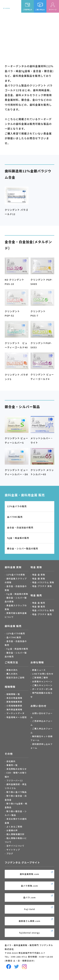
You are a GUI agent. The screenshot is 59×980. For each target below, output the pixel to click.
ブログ (10, 853)
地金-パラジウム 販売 (43, 610)
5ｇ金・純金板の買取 (17, 594)
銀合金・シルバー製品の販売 (23, 548)
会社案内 (11, 761)
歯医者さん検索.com (29, 921)
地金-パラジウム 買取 (43, 582)
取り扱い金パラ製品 (17, 792)
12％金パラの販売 (17, 506)
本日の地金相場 (14, 698)
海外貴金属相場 (14, 709)
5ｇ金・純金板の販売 (17, 649)
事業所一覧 (12, 765)
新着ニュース (39, 670)
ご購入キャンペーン (42, 685)
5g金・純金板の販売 (18, 538)
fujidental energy (29, 933)
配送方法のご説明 (15, 677)
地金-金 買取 (39, 575)
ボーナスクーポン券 (42, 689)
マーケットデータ (15, 713)
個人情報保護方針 (15, 834)
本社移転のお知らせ (17, 769)
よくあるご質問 (14, 827)
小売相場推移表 (14, 706)
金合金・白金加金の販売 (20, 527)
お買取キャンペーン (42, 681)
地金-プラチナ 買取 (42, 586)
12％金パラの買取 (16, 575)
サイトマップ (13, 850)
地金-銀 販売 (39, 607)
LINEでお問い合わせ (43, 674)
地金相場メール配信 (17, 717)
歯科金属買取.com (29, 874)
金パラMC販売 (15, 517)
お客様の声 (12, 830)
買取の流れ (12, 670)
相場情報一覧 (13, 694)
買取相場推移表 (14, 702)
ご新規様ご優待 (40, 677)
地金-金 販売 (39, 603)
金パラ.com (30, 897)
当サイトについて (15, 846)
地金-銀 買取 (39, 579)
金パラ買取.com (29, 886)
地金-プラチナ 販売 (42, 614)
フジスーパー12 (15, 780)
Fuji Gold (29, 909)
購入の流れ (12, 674)
